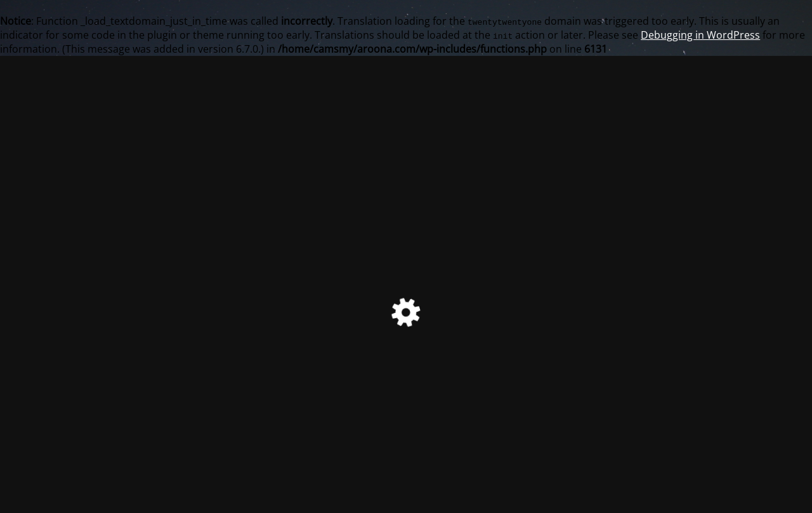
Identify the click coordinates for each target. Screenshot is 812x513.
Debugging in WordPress (700, 35)
